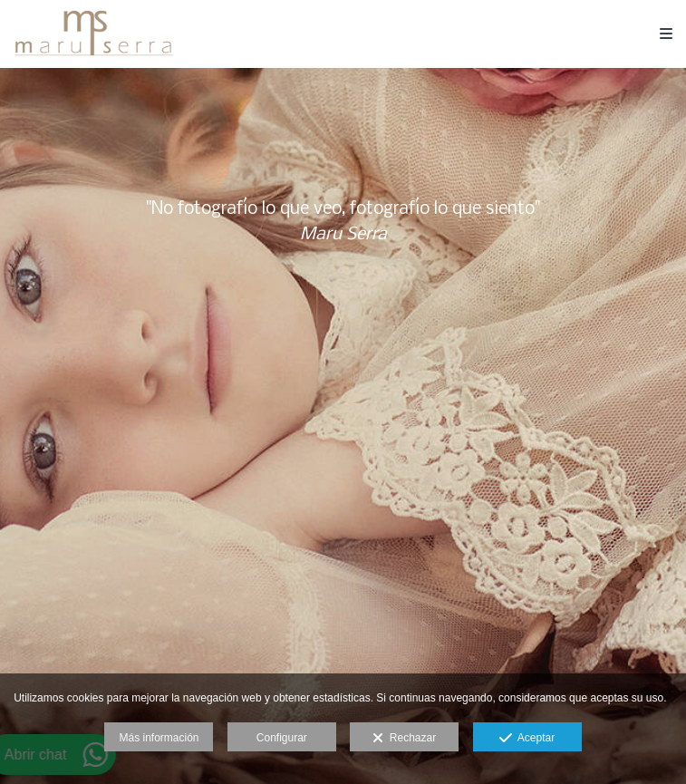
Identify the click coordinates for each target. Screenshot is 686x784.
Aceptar (527, 739)
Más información (159, 738)
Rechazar (404, 739)
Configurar (282, 738)
